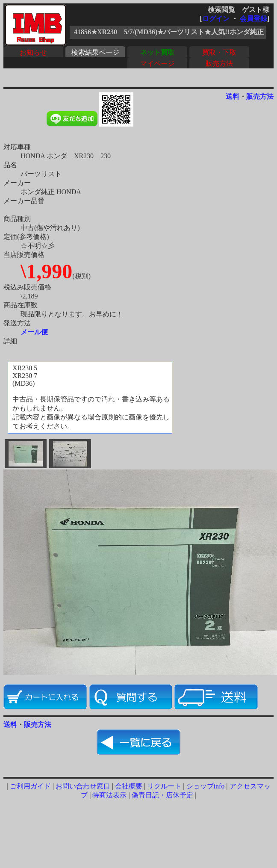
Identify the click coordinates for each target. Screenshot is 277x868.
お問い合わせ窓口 (83, 786)
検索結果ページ (95, 52)
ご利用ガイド (30, 786)
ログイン (216, 19)
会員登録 (253, 19)
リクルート (164, 786)
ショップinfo (206, 786)
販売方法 (219, 63)
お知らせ (33, 52)
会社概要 (129, 786)
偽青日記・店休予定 (162, 795)
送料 (233, 96)
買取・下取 (219, 52)
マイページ (157, 63)
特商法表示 (109, 795)
